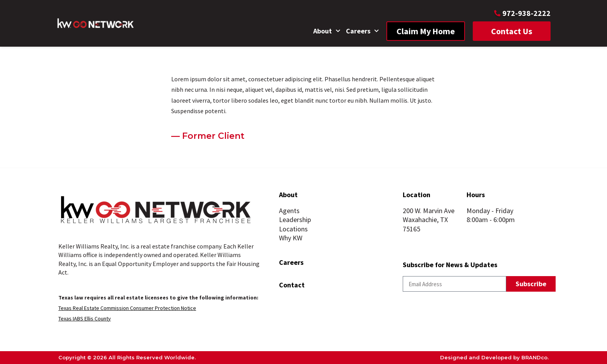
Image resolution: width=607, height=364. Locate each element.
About (327, 31)
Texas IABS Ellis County (85, 318)
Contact (292, 285)
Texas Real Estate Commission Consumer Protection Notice (127, 308)
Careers (362, 31)
